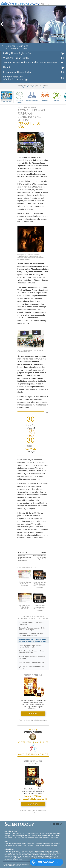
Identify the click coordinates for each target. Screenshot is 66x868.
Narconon (57, 96)
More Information (28, 845)
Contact (37, 845)
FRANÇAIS (49, 834)
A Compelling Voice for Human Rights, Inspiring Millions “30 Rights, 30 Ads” (33, 640)
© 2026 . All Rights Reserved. (22, 864)
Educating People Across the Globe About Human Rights (32, 629)
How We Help (7, 102)
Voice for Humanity (41, 843)
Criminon (45, 96)
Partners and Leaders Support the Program (31, 667)
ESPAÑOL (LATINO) (11, 837)
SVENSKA (55, 835)
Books (10, 845)
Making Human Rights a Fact (18, 53)
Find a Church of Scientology (49, 845)
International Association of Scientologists (37, 855)
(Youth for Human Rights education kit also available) (33, 812)
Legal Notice (16, 865)
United (7, 67)
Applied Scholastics (32, 96)
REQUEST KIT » (33, 804)
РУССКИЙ (11, 835)
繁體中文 (18, 835)
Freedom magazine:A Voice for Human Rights (16, 78)
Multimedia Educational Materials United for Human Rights (31, 635)
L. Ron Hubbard (9, 843)
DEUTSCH (36, 835)
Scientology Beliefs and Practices (25, 843)
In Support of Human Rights (17, 72)
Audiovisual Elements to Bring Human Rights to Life (30, 646)
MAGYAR (42, 835)
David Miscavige (24, 853)
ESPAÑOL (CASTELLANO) (26, 837)
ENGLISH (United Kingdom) (30, 834)
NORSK (48, 835)
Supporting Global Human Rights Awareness (31, 623)
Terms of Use (7, 865)
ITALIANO (46, 837)
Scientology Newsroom (11, 853)
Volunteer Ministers (54, 843)
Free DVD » (33, 713)
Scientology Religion (41, 851)
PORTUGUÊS (54, 837)
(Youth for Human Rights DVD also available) (33, 720)
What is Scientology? (54, 851)
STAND (14, 856)
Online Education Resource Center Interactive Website (32, 652)
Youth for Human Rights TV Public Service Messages (30, 63)
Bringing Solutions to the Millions (31, 662)
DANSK (42, 834)
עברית (56, 834)
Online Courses (18, 845)
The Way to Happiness (19, 97)
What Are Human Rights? (16, 58)
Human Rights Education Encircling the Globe (32, 657)
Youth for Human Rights (46, 858)
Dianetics (18, 851)
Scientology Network (28, 851)
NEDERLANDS (27, 835)
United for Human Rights (30, 858)
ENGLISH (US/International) (13, 834)
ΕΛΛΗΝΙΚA (38, 837)
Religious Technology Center (38, 853)
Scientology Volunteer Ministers (14, 855)
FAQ (6, 845)
